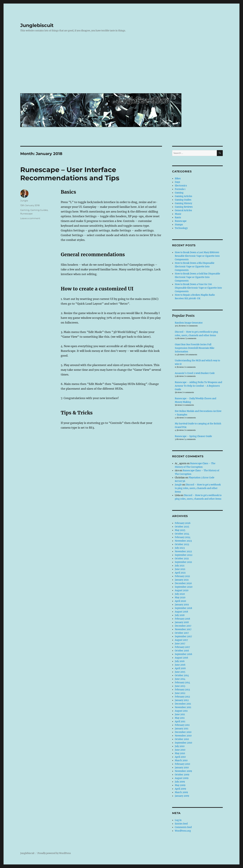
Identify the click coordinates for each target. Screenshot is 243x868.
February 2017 (182, 647)
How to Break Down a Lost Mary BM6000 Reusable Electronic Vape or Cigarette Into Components (197, 256)
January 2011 (182, 729)
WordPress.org (183, 831)
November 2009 (183, 771)
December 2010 (183, 732)
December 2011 (183, 704)
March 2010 (181, 760)
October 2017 (182, 633)
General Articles (183, 210)
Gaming (25, 210)
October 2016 (182, 651)
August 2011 (181, 711)
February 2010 (182, 764)
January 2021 (182, 580)
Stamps (179, 225)
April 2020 (180, 601)
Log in (178, 820)
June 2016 (180, 665)
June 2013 (180, 686)
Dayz (177, 182)
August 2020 (182, 590)
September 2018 (183, 608)
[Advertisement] (122, 65)
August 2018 (181, 612)
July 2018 (180, 615)
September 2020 (184, 587)
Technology (181, 228)
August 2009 (182, 778)
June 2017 (180, 644)
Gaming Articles (184, 196)
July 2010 (180, 746)
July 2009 (180, 782)
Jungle (24, 201)
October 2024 (182, 534)
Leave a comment (30, 218)
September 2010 (183, 743)
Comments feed (183, 827)
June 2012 (180, 693)
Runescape (26, 214)
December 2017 (183, 626)
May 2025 (180, 530)
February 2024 (183, 537)
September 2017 (183, 636)
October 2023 (182, 544)
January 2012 (182, 700)
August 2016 (181, 658)
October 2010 (182, 739)
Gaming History (183, 203)
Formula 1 (180, 189)
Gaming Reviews (184, 207)
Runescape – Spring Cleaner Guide (193, 436)
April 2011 (180, 722)
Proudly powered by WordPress (54, 853)
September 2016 (184, 654)
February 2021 (182, 576)
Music (178, 214)
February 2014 (182, 683)
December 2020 (183, 583)
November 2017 (183, 629)
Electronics (181, 186)
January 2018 (182, 622)
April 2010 (180, 757)
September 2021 (183, 562)
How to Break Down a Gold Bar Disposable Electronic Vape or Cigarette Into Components (197, 277)
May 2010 (180, 753)
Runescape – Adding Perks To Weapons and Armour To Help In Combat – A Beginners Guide (198, 386)
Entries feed (181, 824)
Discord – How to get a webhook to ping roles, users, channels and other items (198, 488)
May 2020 (180, 598)
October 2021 (182, 559)
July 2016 (180, 661)
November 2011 (183, 707)
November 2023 (183, 541)
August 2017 (181, 640)
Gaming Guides (39, 210)
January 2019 (182, 605)
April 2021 (180, 573)
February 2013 (182, 690)
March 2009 (181, 792)
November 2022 (183, 551)
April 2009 (180, 789)
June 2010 (180, 750)
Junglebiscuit (37, 25)
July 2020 (180, 594)
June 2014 (180, 679)
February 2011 (182, 725)
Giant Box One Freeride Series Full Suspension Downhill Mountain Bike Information (195, 348)
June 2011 (180, 714)
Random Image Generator (189, 323)
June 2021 (180, 569)
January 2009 (182, 796)
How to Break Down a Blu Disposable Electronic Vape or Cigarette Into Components (195, 267)
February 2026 (183, 523)
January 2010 (182, 768)
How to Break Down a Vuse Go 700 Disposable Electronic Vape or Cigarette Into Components (198, 288)
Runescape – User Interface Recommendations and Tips (70, 174)
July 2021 (180, 566)
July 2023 (180, 548)
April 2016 (180, 668)
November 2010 (183, 736)
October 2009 (182, 775)
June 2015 (180, 672)
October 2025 (182, 527)
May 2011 (180, 718)
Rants (178, 218)
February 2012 (182, 697)
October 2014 (182, 675)
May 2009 (180, 785)
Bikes (178, 179)
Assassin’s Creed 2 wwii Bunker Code (195, 373)
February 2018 (182, 619)
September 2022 (184, 555)
